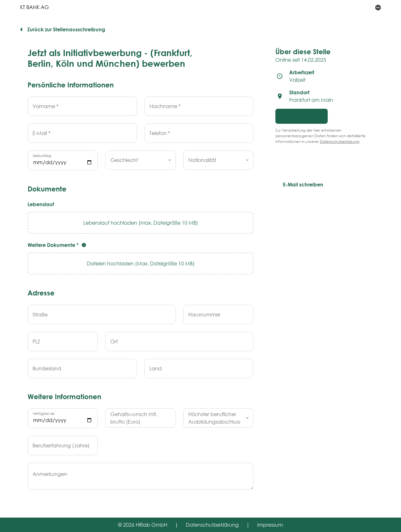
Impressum (270, 525)
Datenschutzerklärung (340, 141)
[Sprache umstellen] (378, 7)
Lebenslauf (41, 204)
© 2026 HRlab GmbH (143, 525)
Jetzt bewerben (302, 116)
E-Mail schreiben (303, 184)
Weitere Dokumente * (58, 245)
